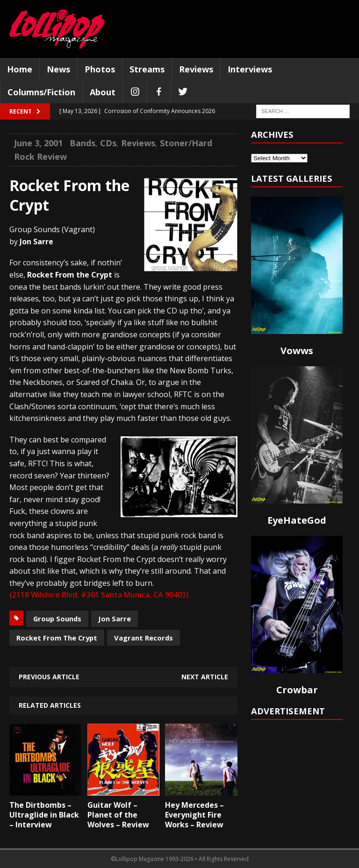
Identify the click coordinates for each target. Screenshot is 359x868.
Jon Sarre (115, 619)
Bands (83, 143)
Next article (205, 677)
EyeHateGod (297, 520)
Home (20, 69)
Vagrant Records (144, 638)
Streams (147, 69)
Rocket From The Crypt (57, 638)
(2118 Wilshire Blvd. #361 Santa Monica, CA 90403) (99, 595)
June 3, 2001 (38, 143)
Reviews (196, 69)
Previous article (49, 677)
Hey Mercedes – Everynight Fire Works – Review (194, 815)
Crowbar (297, 690)
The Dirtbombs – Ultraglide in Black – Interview (44, 815)
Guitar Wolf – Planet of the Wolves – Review (118, 815)
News (58, 69)
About (103, 92)
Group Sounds (57, 619)
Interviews (250, 69)
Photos (100, 69)
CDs (108, 143)
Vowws (297, 351)
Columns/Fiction (41, 92)
